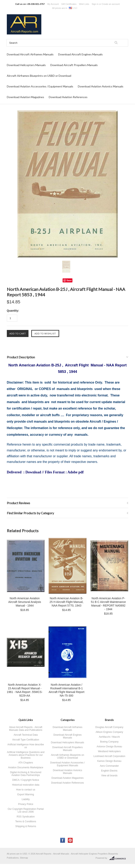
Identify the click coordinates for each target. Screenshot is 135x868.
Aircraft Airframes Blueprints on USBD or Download (39, 76)
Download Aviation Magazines (25, 97)
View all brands (109, 776)
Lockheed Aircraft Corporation (109, 756)
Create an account (111, 4)
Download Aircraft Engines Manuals (80, 54)
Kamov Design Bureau (109, 761)
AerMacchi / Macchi (109, 737)
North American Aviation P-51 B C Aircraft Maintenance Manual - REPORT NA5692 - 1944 (108, 604)
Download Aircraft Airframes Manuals (30, 54)
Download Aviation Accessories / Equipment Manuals (40, 86)
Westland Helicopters (109, 751)
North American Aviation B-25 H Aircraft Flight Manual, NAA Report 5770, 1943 (66, 602)
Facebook (63, 840)
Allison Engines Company (109, 732)
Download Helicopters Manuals (26, 65)
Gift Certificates (69, 4)
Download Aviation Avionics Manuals (101, 86)
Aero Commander (109, 766)
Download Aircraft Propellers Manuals (74, 65)
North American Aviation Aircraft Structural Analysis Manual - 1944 (25, 602)
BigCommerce (119, 858)
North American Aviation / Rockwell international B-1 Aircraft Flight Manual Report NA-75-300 (66, 690)
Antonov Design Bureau (109, 747)
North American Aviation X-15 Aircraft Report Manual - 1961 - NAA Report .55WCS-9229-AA (25, 690)
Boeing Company (109, 742)
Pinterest (70, 840)
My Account (53, 4)
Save (69, 280)
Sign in (95, 4)
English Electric (109, 771)
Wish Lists (84, 4)
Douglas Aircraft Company (109, 727)
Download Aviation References (68, 97)
